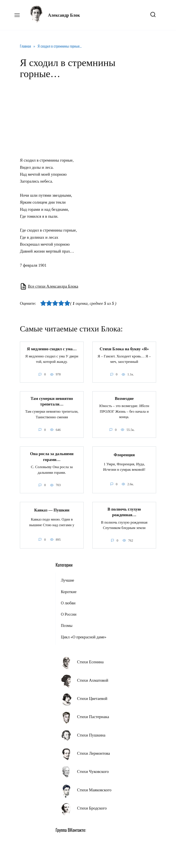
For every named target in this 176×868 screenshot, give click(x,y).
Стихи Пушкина (91, 735)
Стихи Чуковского (93, 771)
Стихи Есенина (90, 662)
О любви (68, 603)
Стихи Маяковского (94, 790)
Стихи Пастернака (93, 717)
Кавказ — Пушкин (52, 510)
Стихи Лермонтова (93, 753)
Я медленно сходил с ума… (52, 349)
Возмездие (124, 398)
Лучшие (67, 580)
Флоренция (124, 455)
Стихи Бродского (92, 808)
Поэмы (66, 626)
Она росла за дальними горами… (52, 457)
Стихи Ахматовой (93, 680)
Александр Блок (64, 15)
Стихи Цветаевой (92, 698)
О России (69, 614)
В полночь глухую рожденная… (124, 512)
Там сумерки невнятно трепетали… (52, 401)
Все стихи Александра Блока (53, 286)
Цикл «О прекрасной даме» (83, 637)
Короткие (69, 592)
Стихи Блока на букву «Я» (124, 349)
